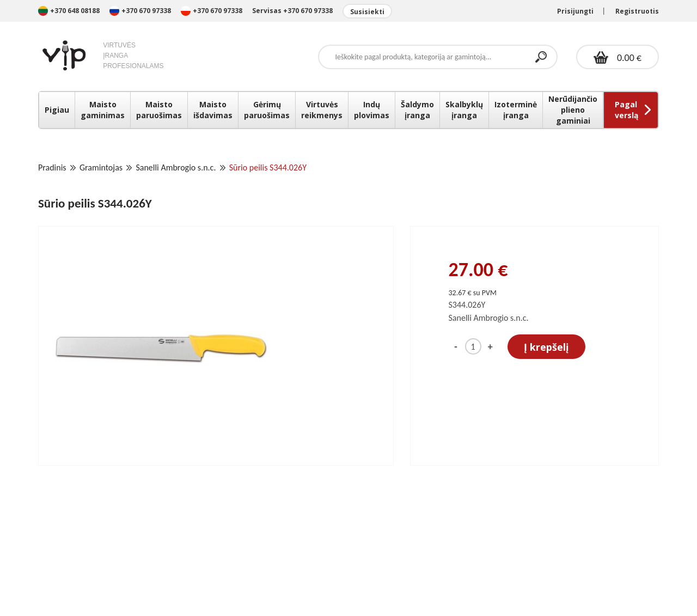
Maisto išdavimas (213, 110)
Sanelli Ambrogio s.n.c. (176, 168)
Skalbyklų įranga (464, 110)
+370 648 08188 (69, 11)
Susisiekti (367, 12)
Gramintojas (101, 168)
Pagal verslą (626, 110)
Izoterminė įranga (516, 110)
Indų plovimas (372, 110)
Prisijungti (575, 11)
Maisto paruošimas (159, 110)
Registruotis (637, 11)
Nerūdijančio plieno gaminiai (573, 110)
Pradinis (52, 168)
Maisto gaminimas (103, 110)
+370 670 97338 (141, 11)
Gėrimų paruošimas (267, 110)
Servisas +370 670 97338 (292, 11)
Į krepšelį (546, 347)
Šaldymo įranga (417, 110)
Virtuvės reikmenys (322, 110)
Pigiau (57, 110)
